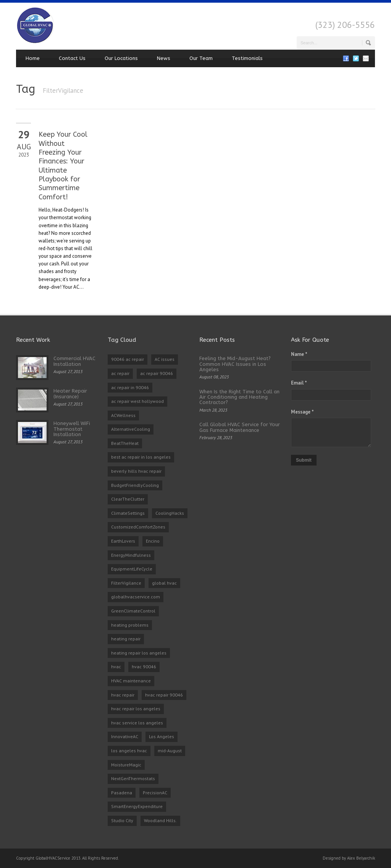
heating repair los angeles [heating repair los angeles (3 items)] (139, 653)
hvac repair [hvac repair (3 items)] (123, 695)
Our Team (201, 58)
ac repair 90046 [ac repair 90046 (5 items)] (157, 373)
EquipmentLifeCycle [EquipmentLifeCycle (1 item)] (132, 569)
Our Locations (121, 58)
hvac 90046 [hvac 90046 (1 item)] (144, 667)
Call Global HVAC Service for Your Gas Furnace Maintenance (240, 427)
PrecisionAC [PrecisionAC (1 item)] (155, 793)
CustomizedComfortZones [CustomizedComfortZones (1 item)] (138, 527)
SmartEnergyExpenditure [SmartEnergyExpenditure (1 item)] (137, 806)
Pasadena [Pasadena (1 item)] (122, 793)
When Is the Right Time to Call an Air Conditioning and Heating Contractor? (239, 397)
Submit (304, 460)
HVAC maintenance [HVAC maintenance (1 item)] (131, 681)
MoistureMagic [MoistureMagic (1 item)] (126, 765)
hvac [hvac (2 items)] (116, 667)
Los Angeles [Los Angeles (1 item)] (162, 736)
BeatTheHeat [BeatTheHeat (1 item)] (125, 443)
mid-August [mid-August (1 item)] (170, 751)
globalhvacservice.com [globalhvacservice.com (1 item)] (136, 597)
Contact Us (72, 58)
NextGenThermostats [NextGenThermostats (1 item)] (133, 778)
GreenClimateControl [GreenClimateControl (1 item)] (133, 611)
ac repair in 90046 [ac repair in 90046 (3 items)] (130, 387)
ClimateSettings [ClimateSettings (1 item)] (128, 513)
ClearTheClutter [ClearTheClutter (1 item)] (128, 499)
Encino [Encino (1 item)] (153, 541)
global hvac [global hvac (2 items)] (164, 583)
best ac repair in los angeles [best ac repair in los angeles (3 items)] (141, 457)
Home (33, 58)
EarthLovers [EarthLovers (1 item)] (123, 541)
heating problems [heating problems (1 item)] (130, 625)
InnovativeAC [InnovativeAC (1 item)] (125, 736)
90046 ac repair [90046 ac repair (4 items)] (128, 359)
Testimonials (247, 58)
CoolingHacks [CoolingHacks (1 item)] (170, 513)
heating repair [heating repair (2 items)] (126, 639)
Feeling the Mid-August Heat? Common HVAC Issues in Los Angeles (235, 364)
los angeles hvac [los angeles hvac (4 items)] (129, 751)
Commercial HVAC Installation (74, 361)
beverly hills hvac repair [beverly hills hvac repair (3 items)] (136, 471)
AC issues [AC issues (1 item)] (165, 359)
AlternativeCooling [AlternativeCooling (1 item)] (131, 429)
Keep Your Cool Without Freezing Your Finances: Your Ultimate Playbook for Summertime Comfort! (63, 166)
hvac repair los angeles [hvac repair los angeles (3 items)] (136, 709)
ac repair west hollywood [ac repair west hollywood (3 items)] (137, 401)
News (164, 58)
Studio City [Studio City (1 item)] (122, 820)
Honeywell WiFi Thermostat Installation (72, 429)
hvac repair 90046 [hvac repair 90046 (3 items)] (164, 695)
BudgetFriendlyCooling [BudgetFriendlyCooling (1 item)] (135, 485)
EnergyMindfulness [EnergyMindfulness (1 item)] (131, 555)
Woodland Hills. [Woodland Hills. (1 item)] (160, 820)
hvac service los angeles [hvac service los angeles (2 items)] (137, 723)
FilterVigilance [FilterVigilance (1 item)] (126, 583)
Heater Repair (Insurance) (70, 394)
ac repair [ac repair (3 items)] (120, 373)
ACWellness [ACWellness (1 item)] (123, 415)
